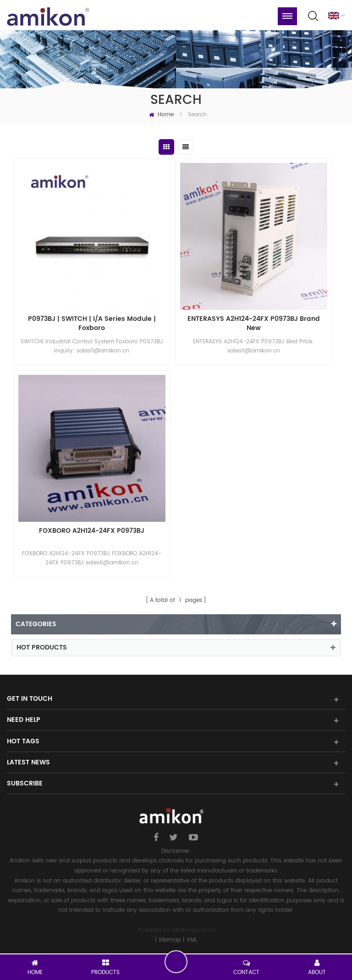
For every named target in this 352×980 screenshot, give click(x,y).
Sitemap (170, 940)
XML (192, 940)
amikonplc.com (193, 930)
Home (161, 115)
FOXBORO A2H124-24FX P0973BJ (92, 531)
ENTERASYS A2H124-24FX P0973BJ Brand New (254, 324)
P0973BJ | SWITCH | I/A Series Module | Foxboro (92, 324)
